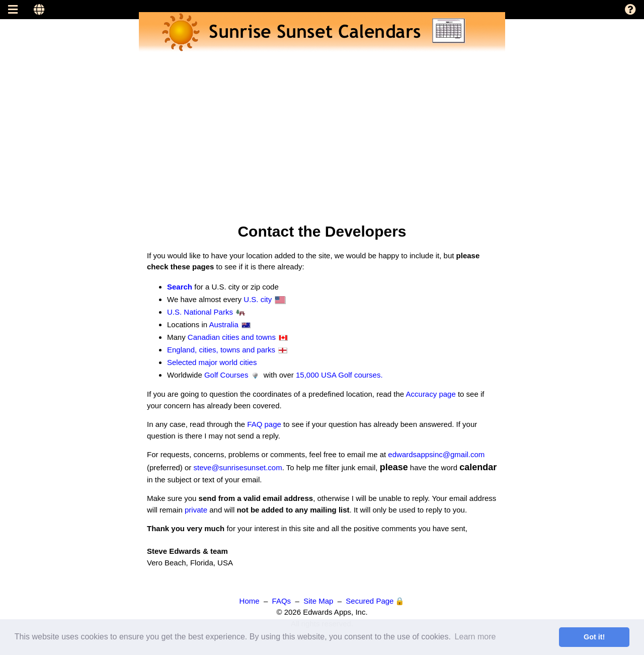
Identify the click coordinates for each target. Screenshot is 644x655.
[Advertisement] (302, 123)
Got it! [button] (594, 637)
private (196, 510)
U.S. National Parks (200, 312)
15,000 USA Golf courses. (339, 375)
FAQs (282, 601)
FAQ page (264, 424)
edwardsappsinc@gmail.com (436, 454)
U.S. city (258, 299)
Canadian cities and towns (232, 337)
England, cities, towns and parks (221, 350)
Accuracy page (431, 394)
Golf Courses (226, 375)
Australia (223, 324)
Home (250, 601)
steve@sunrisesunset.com (238, 467)
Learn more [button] (475, 637)
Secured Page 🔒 (375, 601)
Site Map (318, 601)
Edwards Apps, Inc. (335, 612)
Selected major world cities (212, 362)
